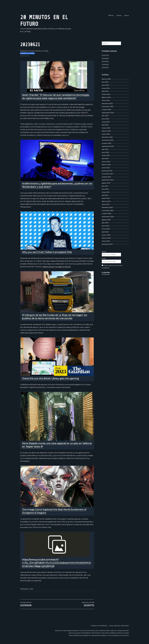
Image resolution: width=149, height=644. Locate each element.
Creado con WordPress (99, 626)
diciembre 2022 (107, 137)
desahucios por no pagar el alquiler (57, 267)
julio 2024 (105, 82)
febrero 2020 (106, 238)
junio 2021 (105, 189)
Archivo (119, 15)
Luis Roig (45, 51)
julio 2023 (105, 116)
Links (31, 589)
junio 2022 (105, 152)
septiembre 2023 (108, 113)
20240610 (105, 62)
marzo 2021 (106, 198)
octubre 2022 (106, 143)
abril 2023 (105, 125)
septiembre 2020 (108, 217)
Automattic (125, 626)
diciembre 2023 (107, 104)
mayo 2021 (106, 192)
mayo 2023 (106, 122)
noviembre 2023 (107, 107)
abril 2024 (105, 91)
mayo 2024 (106, 88)
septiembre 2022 (108, 146)
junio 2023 (105, 119)
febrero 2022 (106, 165)
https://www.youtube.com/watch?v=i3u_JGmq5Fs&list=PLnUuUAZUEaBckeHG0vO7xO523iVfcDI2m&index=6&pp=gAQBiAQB (56, 563)
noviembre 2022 (107, 140)
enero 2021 (106, 204)
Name (104, 252)
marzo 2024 (106, 94)
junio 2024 (105, 85)
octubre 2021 (106, 177)
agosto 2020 (106, 220)
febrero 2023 (106, 131)
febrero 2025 (106, 79)
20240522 (105, 65)
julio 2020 (105, 223)
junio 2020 (105, 226)
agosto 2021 (106, 183)
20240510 (105, 68)
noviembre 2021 (107, 174)
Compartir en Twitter (27, 53)
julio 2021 (105, 186)
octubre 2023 (106, 110)
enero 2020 (106, 241)
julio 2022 (105, 149)
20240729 (105, 55)
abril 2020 (105, 232)
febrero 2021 (106, 201)
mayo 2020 (106, 229)
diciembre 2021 (107, 171)
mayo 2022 (106, 155)
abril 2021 (105, 195)
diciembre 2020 (107, 207)
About (127, 15)
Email (104, 258)
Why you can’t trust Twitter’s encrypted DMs (47, 252)
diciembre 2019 (107, 244)
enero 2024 (106, 100)
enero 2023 (106, 134)
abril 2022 (105, 159)
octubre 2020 (107, 214)
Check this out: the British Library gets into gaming (50, 378)
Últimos (111, 15)
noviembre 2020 (108, 211)
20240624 (105, 59)
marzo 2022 (106, 162)
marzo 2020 (106, 235)
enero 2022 (106, 168)
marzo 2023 (106, 128)
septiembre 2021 (108, 180)
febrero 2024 (106, 97)
